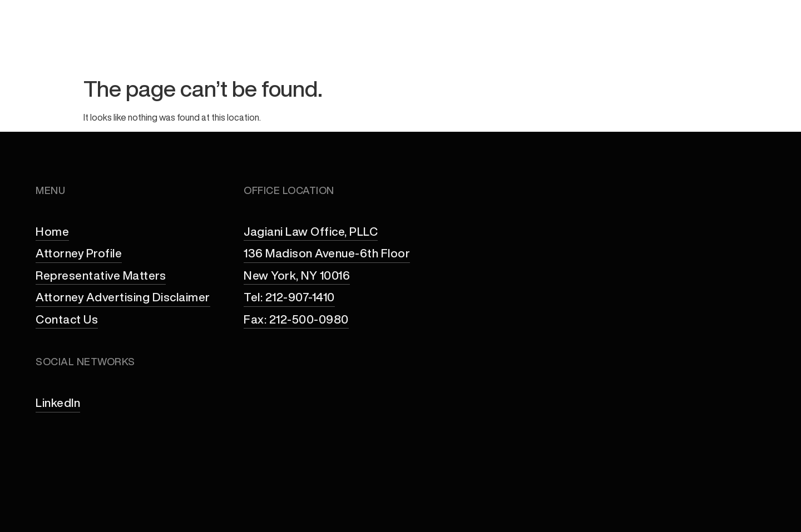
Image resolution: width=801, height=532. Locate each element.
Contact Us (740, 46)
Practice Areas (508, 46)
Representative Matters (631, 46)
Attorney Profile (403, 46)
